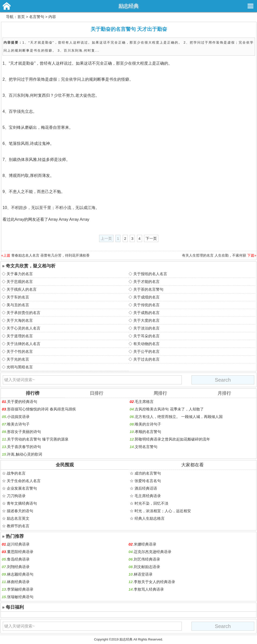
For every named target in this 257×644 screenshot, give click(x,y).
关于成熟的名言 (146, 313)
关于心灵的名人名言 (23, 328)
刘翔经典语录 (18, 567)
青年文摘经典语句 (22, 503)
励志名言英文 (18, 518)
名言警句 (37, 17)
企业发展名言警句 (22, 488)
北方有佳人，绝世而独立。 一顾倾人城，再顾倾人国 (179, 417)
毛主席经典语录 (148, 496)
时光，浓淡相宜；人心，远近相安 (163, 511)
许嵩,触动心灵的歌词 (24, 454)
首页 (21, 17)
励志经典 (128, 6)
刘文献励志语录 (147, 567)
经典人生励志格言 (150, 518)
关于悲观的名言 (20, 282)
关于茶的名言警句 (148, 289)
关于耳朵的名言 (146, 336)
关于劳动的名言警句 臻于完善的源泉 (38, 439)
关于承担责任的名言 (23, 313)
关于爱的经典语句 (22, 402)
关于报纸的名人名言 (150, 274)
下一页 (151, 238)
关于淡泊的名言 (146, 328)
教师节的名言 (18, 526)
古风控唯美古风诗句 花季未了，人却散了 (169, 409)
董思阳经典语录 (20, 552)
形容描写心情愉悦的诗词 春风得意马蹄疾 (41, 409)
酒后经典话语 (146, 488)
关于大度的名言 (146, 320)
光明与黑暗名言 (20, 367)
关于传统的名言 (146, 305)
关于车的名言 (18, 297)
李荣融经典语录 (20, 589)
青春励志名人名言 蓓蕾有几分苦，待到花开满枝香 (50, 255)
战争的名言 (16, 473)
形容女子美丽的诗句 (24, 432)
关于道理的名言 (20, 336)
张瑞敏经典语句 (20, 597)
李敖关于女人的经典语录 (154, 582)
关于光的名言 (18, 359)
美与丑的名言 (18, 305)
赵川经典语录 (18, 544)
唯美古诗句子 (18, 424)
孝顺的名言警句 (148, 432)
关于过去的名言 (146, 359)
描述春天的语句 (20, 511)
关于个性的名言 (20, 351)
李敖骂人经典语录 (149, 589)
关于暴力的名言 (20, 274)
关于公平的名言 (146, 351)
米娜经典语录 (145, 544)
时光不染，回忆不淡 (151, 503)
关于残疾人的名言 (22, 289)
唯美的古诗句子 (148, 424)
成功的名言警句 (148, 473)
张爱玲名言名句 (148, 481)
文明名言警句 (146, 447)
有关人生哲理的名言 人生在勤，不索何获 (214, 255)
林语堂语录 (143, 574)
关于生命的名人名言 (24, 481)
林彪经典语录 (18, 582)
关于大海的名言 (20, 320)
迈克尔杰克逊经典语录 (153, 552)
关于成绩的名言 (146, 297)
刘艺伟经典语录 (147, 559)
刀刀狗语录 (16, 496)
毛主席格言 (144, 402)
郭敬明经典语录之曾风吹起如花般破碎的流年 (172, 439)
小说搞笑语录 (18, 417)
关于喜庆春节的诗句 (24, 447)
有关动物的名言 (146, 344)
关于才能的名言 (146, 282)
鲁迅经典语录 (18, 559)
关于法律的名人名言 (23, 344)
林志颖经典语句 (20, 574)
